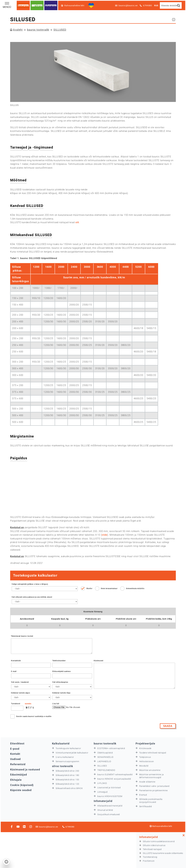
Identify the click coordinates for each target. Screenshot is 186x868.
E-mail (14, 671)
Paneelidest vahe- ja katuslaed (154, 786)
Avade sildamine (147, 782)
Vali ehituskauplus (60, 682)
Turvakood (16, 704)
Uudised (15, 759)
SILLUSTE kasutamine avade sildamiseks (163, 853)
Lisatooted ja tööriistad (109, 788)
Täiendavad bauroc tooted (22, 636)
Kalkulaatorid (61, 743)
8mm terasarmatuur (109, 588)
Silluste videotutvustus (154, 845)
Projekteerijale (145, 743)
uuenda (28, 704)
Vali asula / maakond (20, 682)
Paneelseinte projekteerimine (154, 790)
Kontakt (15, 754)
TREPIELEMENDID (106, 770)
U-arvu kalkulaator (65, 757)
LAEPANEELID (104, 761)
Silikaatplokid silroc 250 (67, 771)
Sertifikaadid (146, 806)
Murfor (89, 588)
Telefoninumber (59, 661)
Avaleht (18, 30)
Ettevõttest (17, 743)
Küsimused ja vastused (25, 769)
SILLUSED (60, 30)
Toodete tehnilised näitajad (153, 753)
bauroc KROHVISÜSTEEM (110, 796)
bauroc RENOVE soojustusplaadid (114, 779)
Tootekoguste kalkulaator (68, 748)
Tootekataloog (150, 857)
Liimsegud (102, 792)
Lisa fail (56, 704)
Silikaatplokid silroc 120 (67, 784)
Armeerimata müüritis (135, 588)
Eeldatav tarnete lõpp (61, 693)
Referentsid (18, 764)
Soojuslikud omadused (109, 814)
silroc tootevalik (63, 766)
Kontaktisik (16, 661)
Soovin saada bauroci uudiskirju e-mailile (34, 716)
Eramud (143, 795)
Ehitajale (16, 780)
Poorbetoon (149, 861)
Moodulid (144, 766)
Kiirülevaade (145, 748)
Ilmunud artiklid (105, 810)
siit (77, 222)
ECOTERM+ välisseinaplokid (111, 748)
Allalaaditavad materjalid (110, 806)
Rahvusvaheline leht (161, 826)
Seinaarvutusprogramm (67, 761)
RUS (156, 6)
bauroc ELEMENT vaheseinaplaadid (115, 774)
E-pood (15, 749)
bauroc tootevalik (38, 30)
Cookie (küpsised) (22, 785)
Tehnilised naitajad (152, 849)
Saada (168, 726)
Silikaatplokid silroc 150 (67, 780)
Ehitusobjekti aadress (62, 671)
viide (104, 535)
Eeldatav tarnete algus (20, 693)
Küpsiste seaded (21, 790)
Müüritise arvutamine (150, 770)
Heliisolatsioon (147, 761)
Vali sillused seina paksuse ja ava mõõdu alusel (32, 597)
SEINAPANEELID (105, 757)
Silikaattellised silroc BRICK (69, 788)
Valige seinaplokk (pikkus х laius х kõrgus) (30, 584)
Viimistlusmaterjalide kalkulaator (72, 753)
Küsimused (98, 661)
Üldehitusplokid (105, 753)
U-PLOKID (102, 783)
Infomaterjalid (103, 801)
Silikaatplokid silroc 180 (67, 775)
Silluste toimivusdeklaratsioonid (159, 841)
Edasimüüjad (19, 775)
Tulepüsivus (145, 757)
